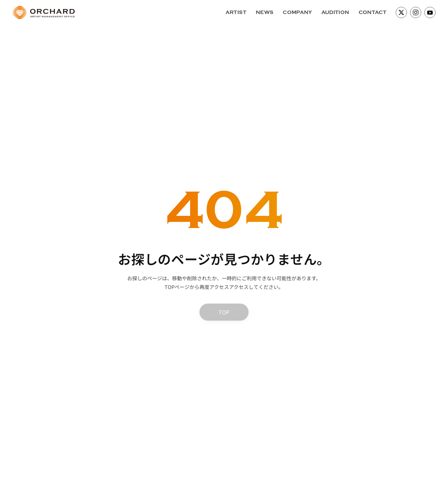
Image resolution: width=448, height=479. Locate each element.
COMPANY (297, 12)
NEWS (265, 12)
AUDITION (335, 12)
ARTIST (236, 12)
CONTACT (373, 12)
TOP (224, 312)
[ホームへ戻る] (44, 12)
